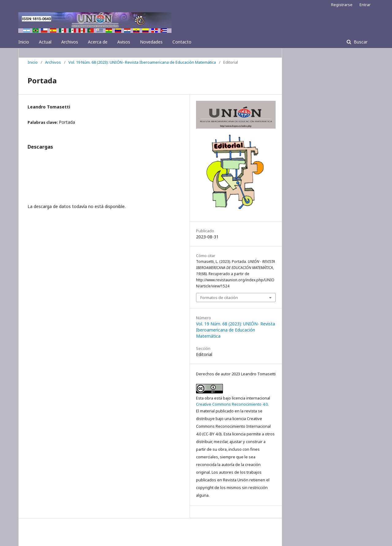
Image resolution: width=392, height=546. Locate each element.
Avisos (124, 42)
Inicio (24, 42)
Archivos (70, 42)
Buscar (360, 42)
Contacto (182, 42)
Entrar (365, 5)
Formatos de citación (219, 298)
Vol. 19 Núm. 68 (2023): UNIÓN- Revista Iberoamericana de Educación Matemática (142, 62)
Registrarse (342, 5)
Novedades (151, 42)
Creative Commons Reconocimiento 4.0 (232, 404)
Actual (45, 42)
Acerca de (98, 42)
